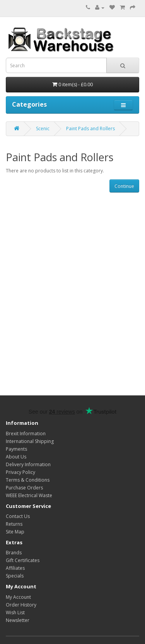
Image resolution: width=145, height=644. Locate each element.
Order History (21, 605)
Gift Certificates (23, 560)
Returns (14, 524)
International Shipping (30, 441)
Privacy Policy (20, 472)
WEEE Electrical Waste (29, 495)
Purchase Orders (24, 488)
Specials (15, 576)
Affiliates (15, 568)
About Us (16, 457)
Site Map (15, 532)
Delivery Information (28, 464)
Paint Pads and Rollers (90, 129)
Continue (124, 186)
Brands (14, 553)
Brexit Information (26, 434)
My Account (18, 597)
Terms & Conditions (28, 480)
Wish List (15, 612)
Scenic (43, 129)
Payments (16, 449)
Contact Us (18, 516)
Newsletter (18, 620)
